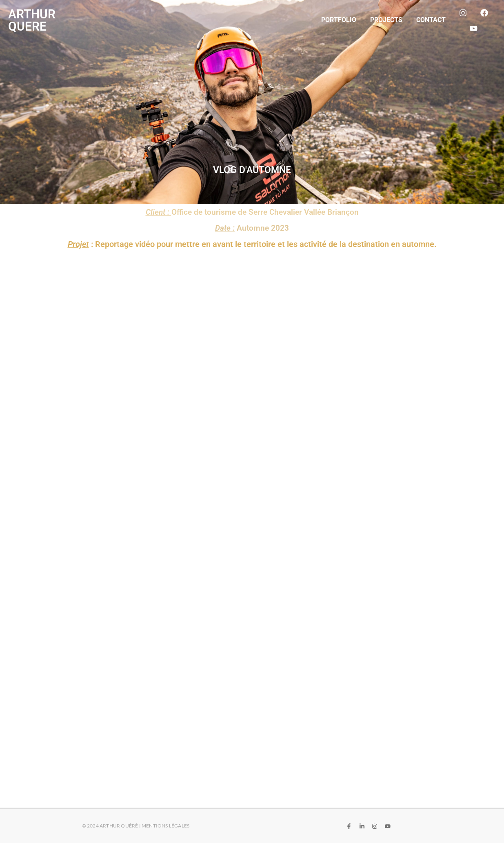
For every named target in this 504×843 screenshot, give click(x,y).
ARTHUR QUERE (32, 20)
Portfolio (339, 20)
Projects (386, 20)
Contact (431, 20)
